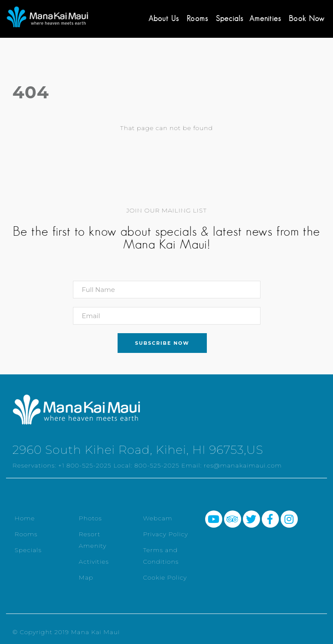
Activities (94, 562)
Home (25, 518)
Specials (230, 18)
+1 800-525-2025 (85, 465)
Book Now (307, 18)
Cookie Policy (165, 577)
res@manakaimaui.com (243, 465)
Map (86, 577)
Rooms (197, 18)
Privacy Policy (165, 534)
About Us (164, 18)
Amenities (265, 18)
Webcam (158, 518)
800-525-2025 (157, 465)
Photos (91, 518)
